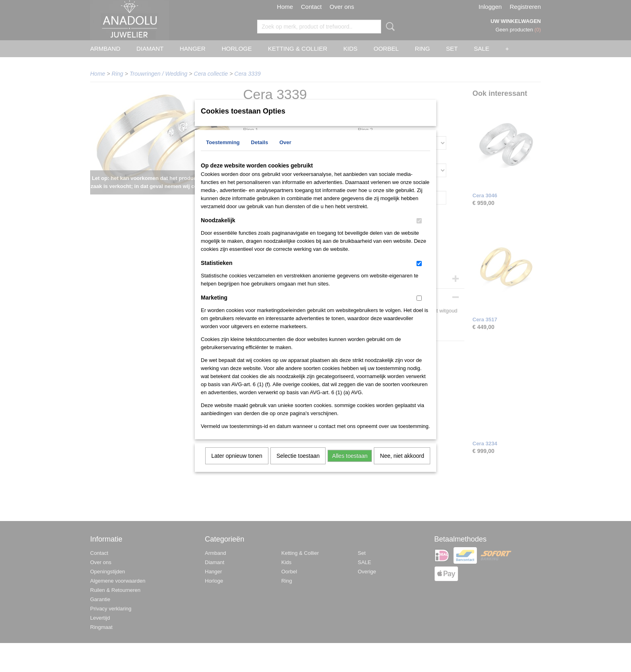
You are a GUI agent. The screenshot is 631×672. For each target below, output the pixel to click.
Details (260, 153)
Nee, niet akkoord (402, 466)
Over (285, 153)
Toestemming (223, 153)
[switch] (419, 231)
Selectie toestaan (298, 466)
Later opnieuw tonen (237, 466)
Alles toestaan (350, 466)
